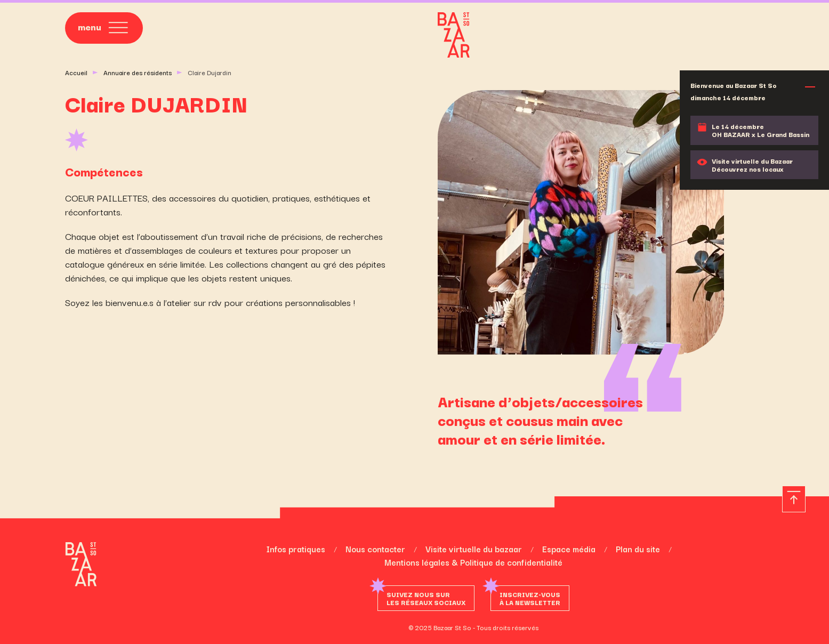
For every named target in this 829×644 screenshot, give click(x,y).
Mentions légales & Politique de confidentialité (473, 562)
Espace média (569, 549)
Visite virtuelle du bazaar (474, 549)
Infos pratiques (296, 549)
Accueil (76, 72)
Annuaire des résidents (138, 72)
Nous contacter (375, 549)
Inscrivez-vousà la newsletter (530, 598)
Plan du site (638, 549)
